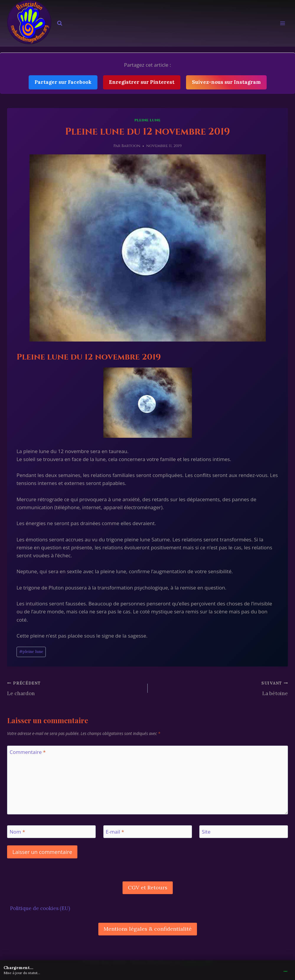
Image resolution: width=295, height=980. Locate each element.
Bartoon (131, 146)
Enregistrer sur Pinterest (142, 82)
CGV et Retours (148, 887)
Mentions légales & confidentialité (148, 929)
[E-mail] (148, 832)
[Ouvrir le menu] (282, 23)
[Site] (244, 832)
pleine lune (147, 120)
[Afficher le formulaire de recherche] (60, 23)
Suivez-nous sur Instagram (226, 82)
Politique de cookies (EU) (40, 908)
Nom (18, 832)
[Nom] (51, 832)
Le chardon (75, 688)
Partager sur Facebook (63, 82)
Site (206, 832)
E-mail (115, 832)
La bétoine (220, 688)
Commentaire (28, 752)
